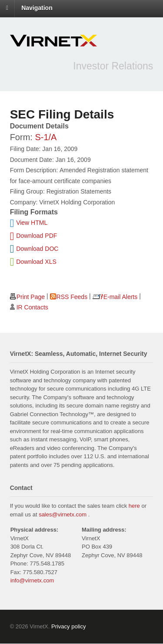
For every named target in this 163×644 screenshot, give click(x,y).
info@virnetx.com (32, 580)
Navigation (37, 8)
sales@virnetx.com (63, 514)
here (134, 506)
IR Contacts (32, 307)
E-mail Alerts (121, 297)
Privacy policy (68, 626)
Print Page (31, 297)
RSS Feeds (72, 297)
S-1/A (46, 137)
